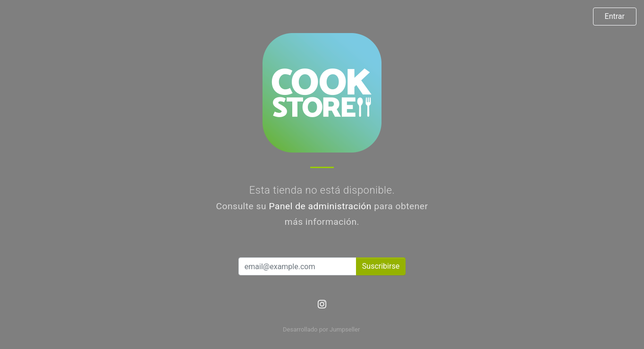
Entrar (615, 16)
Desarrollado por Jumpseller (321, 329)
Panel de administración (320, 206)
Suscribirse (381, 266)
